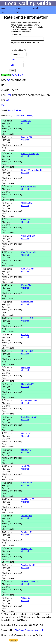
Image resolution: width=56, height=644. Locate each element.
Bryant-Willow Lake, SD (32, 170)
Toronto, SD (27, 516)
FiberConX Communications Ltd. (29, 630)
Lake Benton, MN (29, 400)
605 (7, 100)
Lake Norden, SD (29, 417)
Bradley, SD (27, 137)
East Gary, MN (28, 269)
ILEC (3, 95)
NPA (3, 100)
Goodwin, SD (27, 351)
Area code (19, 54)
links (18, 12)
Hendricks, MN (28, 384)
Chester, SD (27, 203)
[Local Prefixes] (14, 110)
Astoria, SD (26, 121)
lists (2, 12)
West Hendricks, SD (30, 581)
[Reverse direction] (25, 115)
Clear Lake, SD (28, 236)
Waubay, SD (27, 532)
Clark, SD (26, 219)
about (19, 8)
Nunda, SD (26, 433)
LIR (12, 65)
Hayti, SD (26, 368)
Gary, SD (25, 335)
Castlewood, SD (28, 187)
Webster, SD (27, 549)
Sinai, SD (25, 466)
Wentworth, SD (28, 565)
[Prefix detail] (17, 75)
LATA (13, 59)
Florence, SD (27, 318)
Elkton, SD (26, 285)
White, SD (26, 598)
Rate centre (27, 37)
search (35, 8)
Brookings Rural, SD (30, 154)
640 (9, 80)
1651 (9, 95)
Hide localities (18, 50)
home (3, 8)
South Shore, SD (29, 483)
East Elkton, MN (28, 252)
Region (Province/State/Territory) (25, 45)
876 (3, 105)
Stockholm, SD (28, 499)
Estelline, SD (27, 302)
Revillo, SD (26, 450)
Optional (25, 123)
